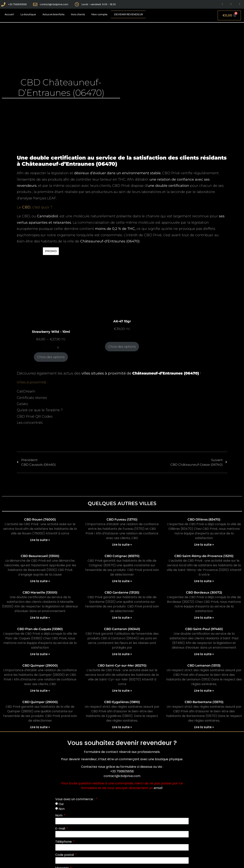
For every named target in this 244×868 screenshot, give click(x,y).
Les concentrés (30, 423)
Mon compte (99, 14)
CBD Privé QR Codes (35, 416)
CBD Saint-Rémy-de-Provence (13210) (204, 556)
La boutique (28, 14)
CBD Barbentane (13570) (204, 702)
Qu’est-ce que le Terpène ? (40, 410)
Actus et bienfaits (53, 14)
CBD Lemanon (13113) (204, 665)
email (158, 788)
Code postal (65, 855)
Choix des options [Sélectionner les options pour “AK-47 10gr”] (122, 347)
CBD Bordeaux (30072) (204, 592)
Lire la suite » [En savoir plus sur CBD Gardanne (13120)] (122, 618)
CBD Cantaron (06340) (122, 629)
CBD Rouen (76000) (40, 519)
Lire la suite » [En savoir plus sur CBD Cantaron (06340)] (122, 654)
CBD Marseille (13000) (40, 592)
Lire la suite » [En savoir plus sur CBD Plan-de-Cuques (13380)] (40, 654)
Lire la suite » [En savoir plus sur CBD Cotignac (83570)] (122, 581)
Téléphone (64, 842)
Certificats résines (32, 398)
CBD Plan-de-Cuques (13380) (40, 629)
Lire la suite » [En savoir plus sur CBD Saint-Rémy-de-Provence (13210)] (204, 581)
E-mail (61, 829)
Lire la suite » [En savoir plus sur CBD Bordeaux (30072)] (204, 618)
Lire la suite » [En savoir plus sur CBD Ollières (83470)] (204, 545)
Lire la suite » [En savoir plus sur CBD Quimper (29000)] (40, 691)
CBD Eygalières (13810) (122, 702)
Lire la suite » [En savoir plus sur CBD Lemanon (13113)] (204, 691)
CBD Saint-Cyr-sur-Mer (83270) (122, 665)
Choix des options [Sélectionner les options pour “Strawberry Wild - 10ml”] (51, 357)
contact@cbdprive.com (122, 776)
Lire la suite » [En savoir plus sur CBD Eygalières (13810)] (122, 727)
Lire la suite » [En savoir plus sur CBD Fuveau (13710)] (122, 545)
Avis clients (78, 14)
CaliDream (26, 391)
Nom (59, 815)
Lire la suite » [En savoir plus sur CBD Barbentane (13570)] (204, 727)
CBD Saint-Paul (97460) (204, 629)
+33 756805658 (122, 771)
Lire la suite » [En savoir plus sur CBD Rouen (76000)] (40, 540)
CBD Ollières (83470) (204, 519)
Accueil (9, 14)
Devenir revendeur (128, 14)
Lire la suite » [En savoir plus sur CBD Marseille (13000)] (40, 618)
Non (62, 809)
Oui (61, 804)
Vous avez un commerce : (75, 799)
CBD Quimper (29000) (40, 665)
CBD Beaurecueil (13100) (40, 556)
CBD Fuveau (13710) (122, 519)
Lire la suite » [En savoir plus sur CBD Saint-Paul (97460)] (204, 654)
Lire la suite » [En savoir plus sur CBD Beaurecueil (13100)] (40, 581)
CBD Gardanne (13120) (122, 592)
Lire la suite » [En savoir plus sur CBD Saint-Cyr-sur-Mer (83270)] (122, 691)
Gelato (22, 404)
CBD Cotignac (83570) (122, 556)
